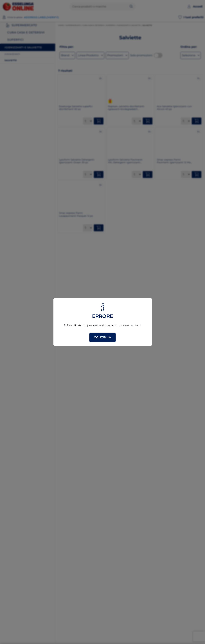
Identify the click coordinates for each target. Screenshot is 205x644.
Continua (102, 337)
